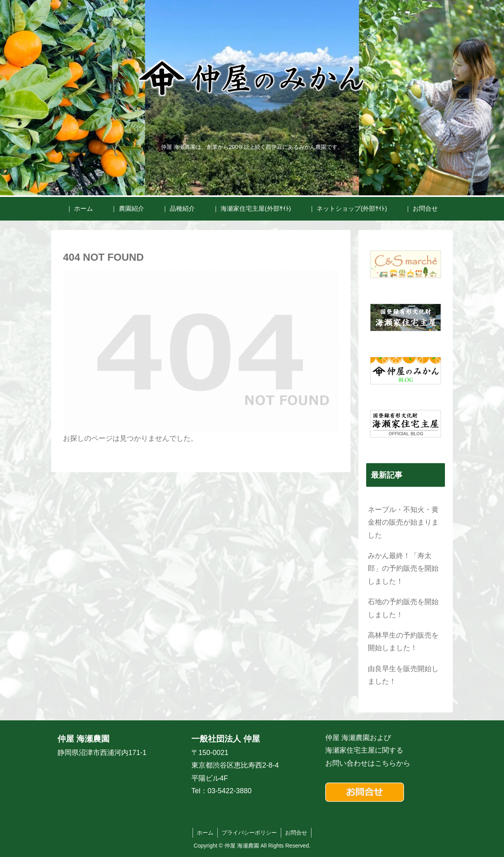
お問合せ (296, 833)
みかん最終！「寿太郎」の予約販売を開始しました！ (403, 569)
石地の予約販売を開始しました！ (403, 608)
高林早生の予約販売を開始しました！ (403, 642)
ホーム (205, 833)
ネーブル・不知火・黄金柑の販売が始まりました (403, 522)
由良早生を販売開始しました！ (403, 675)
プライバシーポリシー (249, 833)
